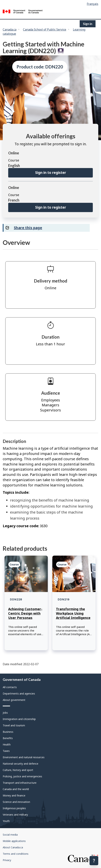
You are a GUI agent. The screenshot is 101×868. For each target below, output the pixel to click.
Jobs (5, 713)
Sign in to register (51, 173)
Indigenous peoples (14, 808)
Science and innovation (16, 802)
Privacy (7, 860)
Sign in (88, 24)
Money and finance (14, 795)
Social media (10, 835)
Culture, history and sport (18, 770)
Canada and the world (16, 789)
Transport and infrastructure (20, 783)
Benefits (8, 738)
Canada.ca (10, 29)
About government (14, 700)
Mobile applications (14, 841)
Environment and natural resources (24, 757)
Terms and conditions (16, 854)
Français (93, 4)
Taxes (6, 751)
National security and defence (21, 764)
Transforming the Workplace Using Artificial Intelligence (73, 613)
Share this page (28, 228)
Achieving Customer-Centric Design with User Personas (25, 613)
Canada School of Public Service (45, 29)
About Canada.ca (13, 847)
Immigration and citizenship (19, 719)
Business (8, 732)
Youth (6, 821)
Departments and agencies (19, 694)
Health (7, 744)
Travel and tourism (14, 725)
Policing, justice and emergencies (22, 776)
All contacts (10, 687)
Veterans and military (15, 815)
